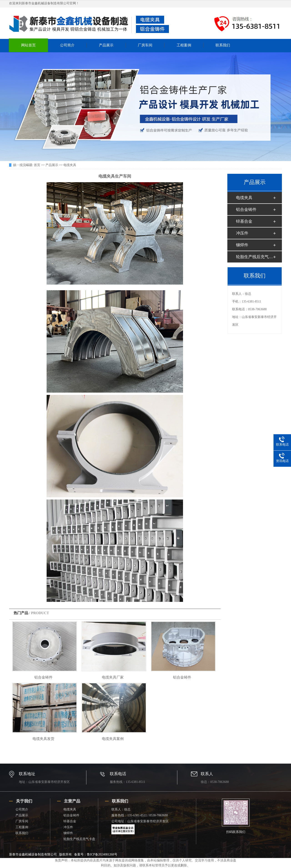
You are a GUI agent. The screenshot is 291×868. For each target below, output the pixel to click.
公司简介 (67, 45)
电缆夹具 (70, 165)
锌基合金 (244, 221)
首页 (37, 165)
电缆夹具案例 (113, 739)
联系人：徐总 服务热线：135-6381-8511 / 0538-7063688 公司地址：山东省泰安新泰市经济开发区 (140, 815)
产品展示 (106, 45)
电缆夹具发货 (43, 739)
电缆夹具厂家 (113, 677)
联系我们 (223, 45)
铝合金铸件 (43, 677)
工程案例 (184, 45)
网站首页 (28, 45)
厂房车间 (145, 45)
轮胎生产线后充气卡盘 (254, 257)
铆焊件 (242, 245)
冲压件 (242, 233)
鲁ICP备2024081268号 (102, 854)
